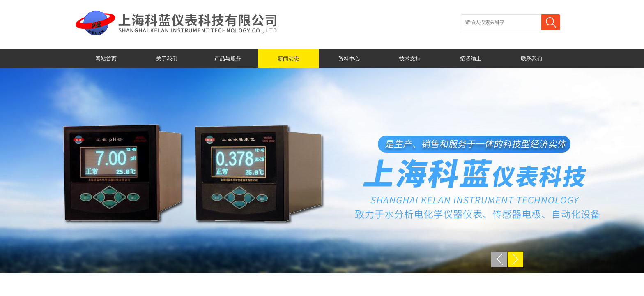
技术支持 (410, 59)
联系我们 (531, 59)
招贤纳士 (471, 59)
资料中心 (349, 59)
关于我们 (167, 59)
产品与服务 (228, 59)
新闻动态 (288, 59)
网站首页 (106, 59)
